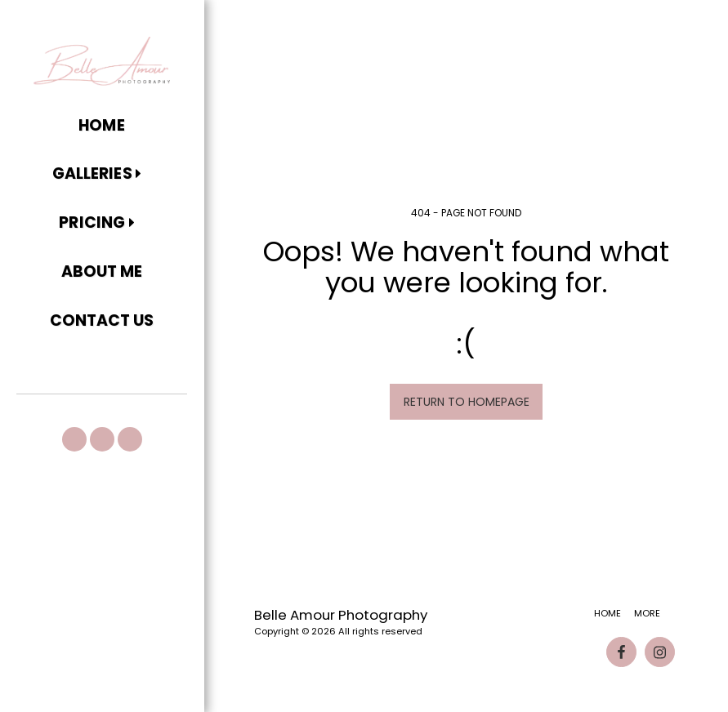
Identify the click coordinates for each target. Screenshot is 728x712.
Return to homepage (467, 402)
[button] (102, 175)
